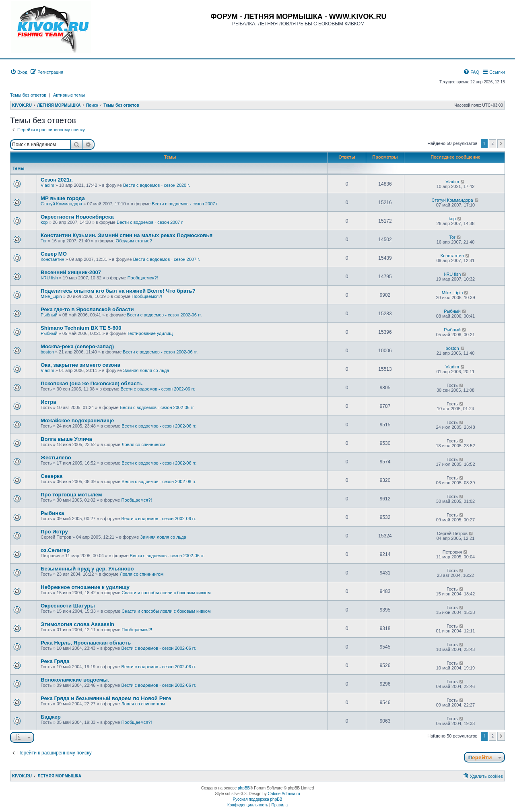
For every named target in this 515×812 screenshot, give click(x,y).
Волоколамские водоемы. (75, 680)
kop (44, 222)
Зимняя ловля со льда (146, 370)
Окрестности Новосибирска (77, 217)
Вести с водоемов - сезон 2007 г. (185, 204)
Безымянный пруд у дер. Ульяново (87, 569)
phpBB (244, 788)
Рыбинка (52, 513)
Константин (52, 259)
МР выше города (63, 198)
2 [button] (492, 143)
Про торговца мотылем (71, 495)
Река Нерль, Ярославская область (86, 643)
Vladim (47, 185)
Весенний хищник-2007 (71, 272)
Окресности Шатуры (68, 606)
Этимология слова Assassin (77, 624)
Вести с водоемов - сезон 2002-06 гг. (165, 315)
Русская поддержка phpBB (257, 799)
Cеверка (51, 476)
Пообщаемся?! (143, 278)
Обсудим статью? (134, 241)
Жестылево (56, 458)
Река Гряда (55, 661)
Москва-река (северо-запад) (77, 346)
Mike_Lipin (51, 296)
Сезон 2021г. (57, 180)
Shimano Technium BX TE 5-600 (81, 328)
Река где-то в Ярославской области (87, 309)
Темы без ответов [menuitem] (28, 95)
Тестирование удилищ (150, 333)
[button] (501, 144)
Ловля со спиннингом (143, 444)
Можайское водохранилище (77, 420)
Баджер (51, 717)
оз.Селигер (55, 550)
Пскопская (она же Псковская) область (92, 383)
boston (47, 352)
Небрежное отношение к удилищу (85, 587)
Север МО (54, 254)
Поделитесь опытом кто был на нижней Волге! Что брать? (118, 291)
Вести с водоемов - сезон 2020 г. (157, 185)
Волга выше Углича (66, 439)
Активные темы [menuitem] (69, 95)
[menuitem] (19, 72)
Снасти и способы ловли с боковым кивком (166, 593)
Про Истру (54, 532)
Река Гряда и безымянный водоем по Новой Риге (106, 698)
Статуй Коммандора (61, 204)
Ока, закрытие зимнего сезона (80, 365)
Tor (44, 241)
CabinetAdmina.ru (284, 794)
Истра (48, 402)
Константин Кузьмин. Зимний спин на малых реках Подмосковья (127, 235)
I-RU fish (49, 278)
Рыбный (49, 315)
